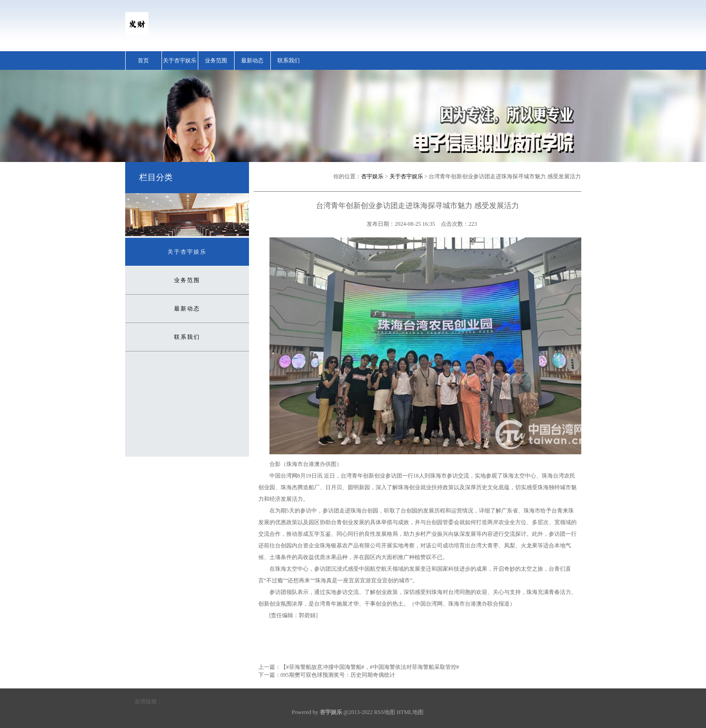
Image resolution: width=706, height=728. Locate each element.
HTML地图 (410, 712)
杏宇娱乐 (372, 176)
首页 (143, 61)
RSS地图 (385, 712)
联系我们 (289, 61)
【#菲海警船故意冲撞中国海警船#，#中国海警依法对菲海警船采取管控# (370, 667)
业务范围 (216, 61)
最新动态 (252, 61)
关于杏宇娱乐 (180, 61)
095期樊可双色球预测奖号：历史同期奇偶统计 (338, 675)
